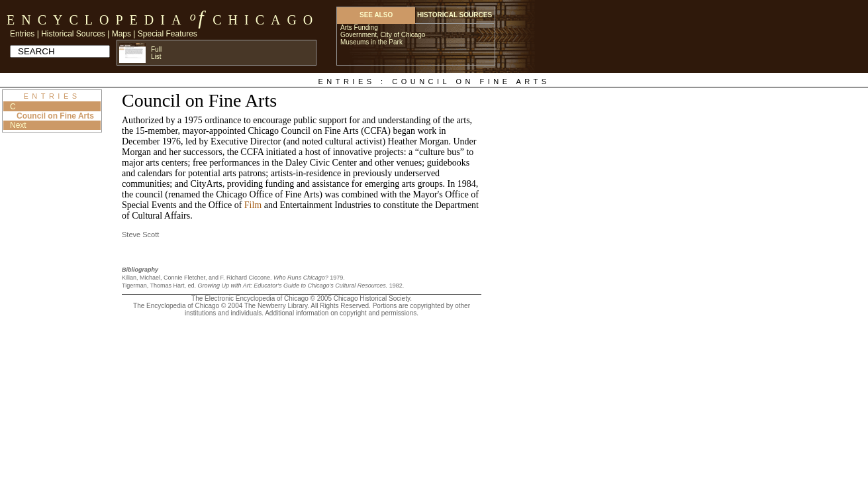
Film (253, 205)
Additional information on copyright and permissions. (342, 313)
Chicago (266, 20)
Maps (121, 34)
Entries (22, 34)
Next (18, 125)
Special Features (168, 34)
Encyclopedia (97, 20)
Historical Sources (73, 34)
